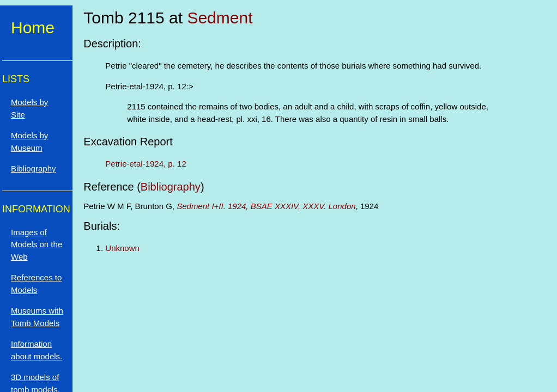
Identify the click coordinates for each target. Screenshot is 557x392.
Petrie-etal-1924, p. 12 (146, 164)
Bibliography (171, 187)
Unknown (122, 248)
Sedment (220, 18)
